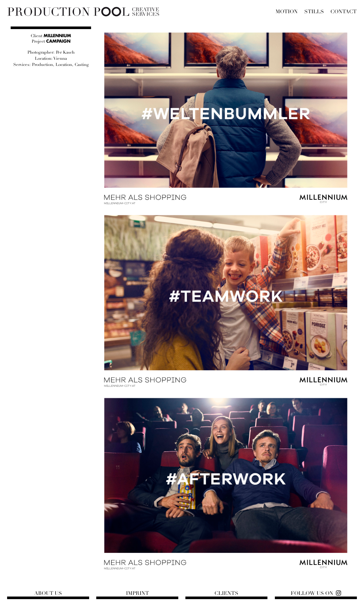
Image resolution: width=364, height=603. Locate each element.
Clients (226, 593)
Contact (343, 12)
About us (48, 593)
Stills (314, 12)
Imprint (137, 593)
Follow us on (312, 593)
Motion (287, 12)
